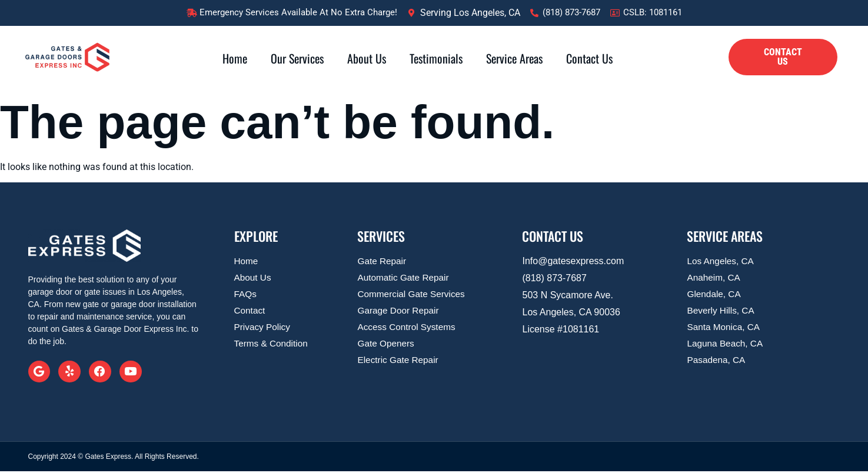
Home (235, 58)
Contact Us (589, 58)
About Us (367, 58)
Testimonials (436, 58)
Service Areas (514, 58)
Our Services (297, 58)
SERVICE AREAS (725, 236)
